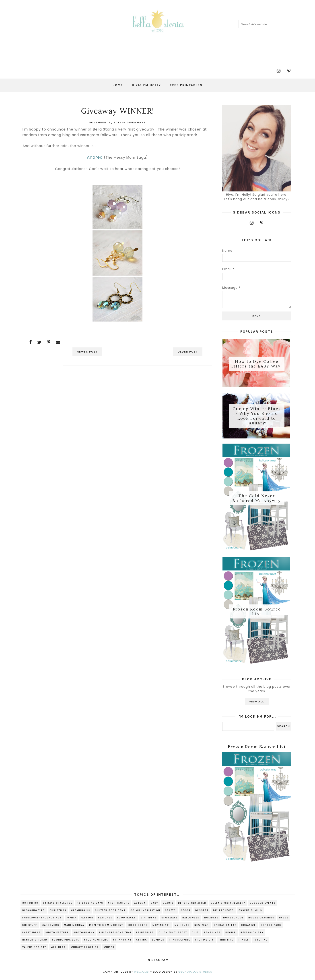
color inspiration (145, 912)
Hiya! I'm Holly (146, 85)
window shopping (85, 949)
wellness (58, 949)
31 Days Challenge (58, 905)
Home (118, 85)
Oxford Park (271, 927)
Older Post (187, 352)
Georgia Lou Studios (195, 973)
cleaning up (81, 912)
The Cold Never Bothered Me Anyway (257, 499)
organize (248, 927)
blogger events (263, 905)
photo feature (57, 934)
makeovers (50, 927)
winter (109, 949)
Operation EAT (225, 927)
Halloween (191, 920)
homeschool (233, 920)
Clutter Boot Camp (110, 912)
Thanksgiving (180, 942)
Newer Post (88, 352)
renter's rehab (35, 942)
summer (158, 942)
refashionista (252, 934)
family (71, 920)
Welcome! (142, 973)
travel (244, 942)
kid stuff (30, 927)
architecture (119, 905)
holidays (211, 920)
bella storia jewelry (228, 905)
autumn (140, 905)
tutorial (260, 942)
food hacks (127, 920)
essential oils (250, 912)
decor (186, 912)
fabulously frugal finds (42, 920)
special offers (96, 942)
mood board (138, 927)
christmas (58, 912)
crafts (170, 912)
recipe (231, 934)
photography (84, 934)
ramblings (212, 934)
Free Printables (186, 85)
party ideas (32, 934)
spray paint (122, 942)
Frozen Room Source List (257, 613)
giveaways (136, 122)
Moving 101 (161, 927)
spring (142, 942)
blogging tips (34, 912)
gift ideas (149, 920)
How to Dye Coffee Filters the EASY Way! (257, 364)
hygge (284, 920)
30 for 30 (30, 905)
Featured (105, 920)
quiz (195, 934)
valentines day (34, 949)
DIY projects (223, 912)
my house (182, 927)
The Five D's (205, 942)
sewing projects (66, 942)
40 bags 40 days (90, 905)
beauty (168, 905)
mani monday (74, 927)
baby (154, 905)
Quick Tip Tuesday (173, 934)
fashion (87, 920)
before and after (192, 905)
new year (202, 927)
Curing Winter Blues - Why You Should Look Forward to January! (257, 416)
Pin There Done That (115, 934)
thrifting (226, 942)
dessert (202, 912)
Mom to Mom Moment (106, 927)
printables (145, 934)
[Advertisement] (117, 409)
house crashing (261, 920)
